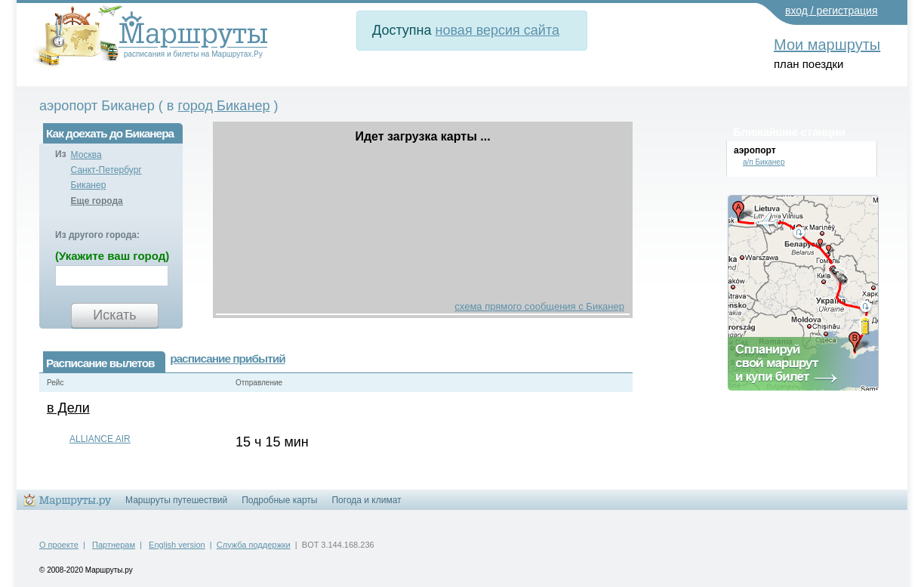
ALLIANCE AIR (100, 439)
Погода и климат (366, 500)
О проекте (59, 545)
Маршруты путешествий (176, 500)
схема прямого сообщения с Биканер (539, 306)
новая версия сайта (497, 30)
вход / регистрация (832, 11)
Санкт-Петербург (106, 170)
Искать (114, 315)
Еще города (97, 201)
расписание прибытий (227, 358)
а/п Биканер (764, 162)
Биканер (89, 185)
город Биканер (223, 106)
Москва (86, 155)
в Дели (68, 408)
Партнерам (114, 545)
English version (177, 545)
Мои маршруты (827, 45)
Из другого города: (97, 235)
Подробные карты (279, 500)
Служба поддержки (254, 545)
